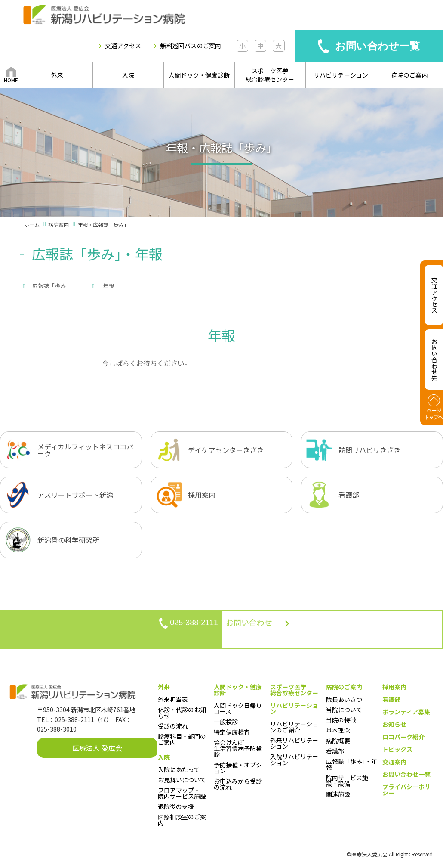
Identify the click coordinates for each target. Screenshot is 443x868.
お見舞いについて (182, 782)
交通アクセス (123, 46)
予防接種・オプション (238, 770)
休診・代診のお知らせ (182, 715)
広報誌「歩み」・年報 (352, 766)
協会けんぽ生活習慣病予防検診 (238, 750)
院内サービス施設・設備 (347, 783)
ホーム (32, 225)
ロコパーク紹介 (403, 739)
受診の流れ (173, 728)
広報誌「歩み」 (52, 286)
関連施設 (338, 796)
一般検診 (226, 724)
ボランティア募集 (406, 714)
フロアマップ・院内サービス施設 (182, 795)
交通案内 (394, 764)
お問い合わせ (281, 632)
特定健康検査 (232, 734)
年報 (177, 286)
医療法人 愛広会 (97, 750)
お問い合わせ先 (434, 360)
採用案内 (394, 689)
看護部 (335, 753)
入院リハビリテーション (294, 762)
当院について (344, 712)
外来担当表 (173, 701)
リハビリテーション (341, 75)
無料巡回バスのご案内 (191, 46)
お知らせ (394, 726)
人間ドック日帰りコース (238, 710)
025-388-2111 (164, 631)
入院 (128, 75)
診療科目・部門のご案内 (182, 741)
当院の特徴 (341, 722)
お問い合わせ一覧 (378, 46)
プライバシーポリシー (406, 792)
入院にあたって (179, 772)
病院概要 (338, 743)
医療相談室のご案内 (182, 822)
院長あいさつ (344, 701)
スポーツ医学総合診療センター (270, 75)
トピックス (397, 751)
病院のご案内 (410, 75)
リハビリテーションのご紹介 (294, 729)
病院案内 (58, 225)
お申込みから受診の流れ (238, 786)
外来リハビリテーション (294, 745)
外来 (57, 75)
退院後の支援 (176, 809)
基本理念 (338, 732)
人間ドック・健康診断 (199, 75)
